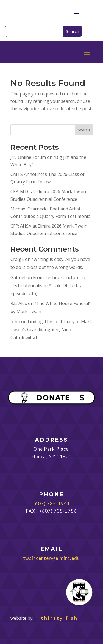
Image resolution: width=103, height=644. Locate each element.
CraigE (17, 259)
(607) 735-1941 (52, 503)
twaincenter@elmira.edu (51, 558)
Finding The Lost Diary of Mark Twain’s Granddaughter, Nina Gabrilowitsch (51, 330)
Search (84, 130)
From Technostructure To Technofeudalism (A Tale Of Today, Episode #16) (48, 285)
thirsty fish (56, 618)
